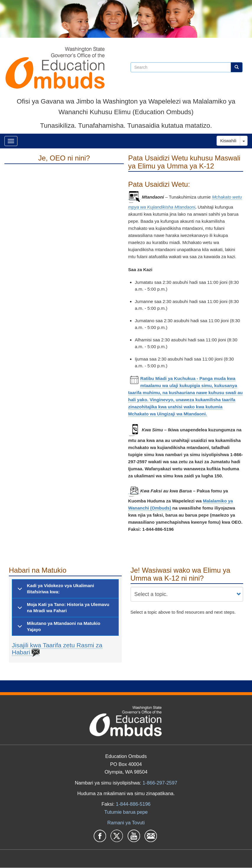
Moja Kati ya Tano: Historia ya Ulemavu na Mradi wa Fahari (62, 609)
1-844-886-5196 (133, 804)
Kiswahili (228, 141)
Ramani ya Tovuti (126, 823)
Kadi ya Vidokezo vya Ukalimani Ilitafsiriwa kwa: (55, 590)
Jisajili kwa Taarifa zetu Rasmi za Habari (57, 649)
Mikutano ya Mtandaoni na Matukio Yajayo (58, 628)
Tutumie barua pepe (126, 812)
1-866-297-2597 (160, 783)
